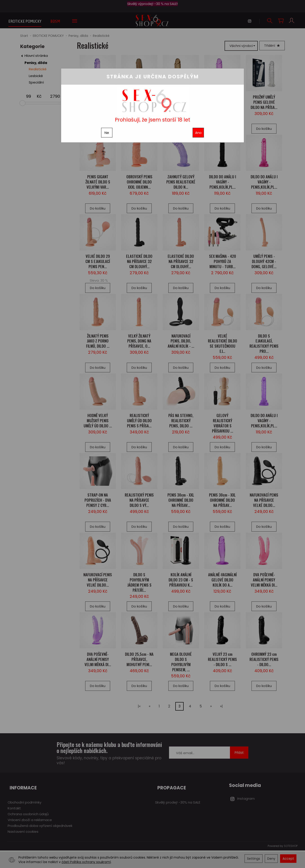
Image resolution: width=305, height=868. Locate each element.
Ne (107, 133)
